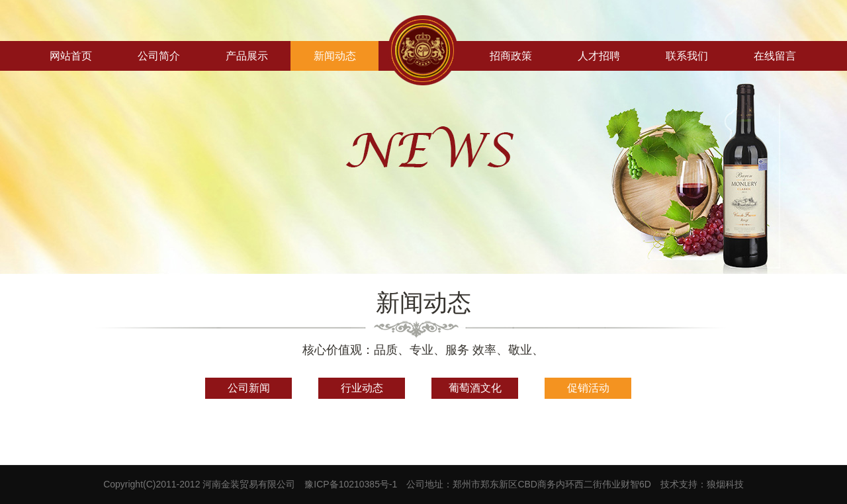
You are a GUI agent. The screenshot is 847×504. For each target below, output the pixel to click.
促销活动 (588, 388)
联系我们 (687, 56)
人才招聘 (599, 56)
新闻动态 (335, 56)
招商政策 (511, 56)
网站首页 (71, 56)
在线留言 (775, 56)
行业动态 (362, 388)
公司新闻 (249, 388)
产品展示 (247, 56)
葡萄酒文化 (475, 388)
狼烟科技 (725, 484)
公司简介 (159, 56)
